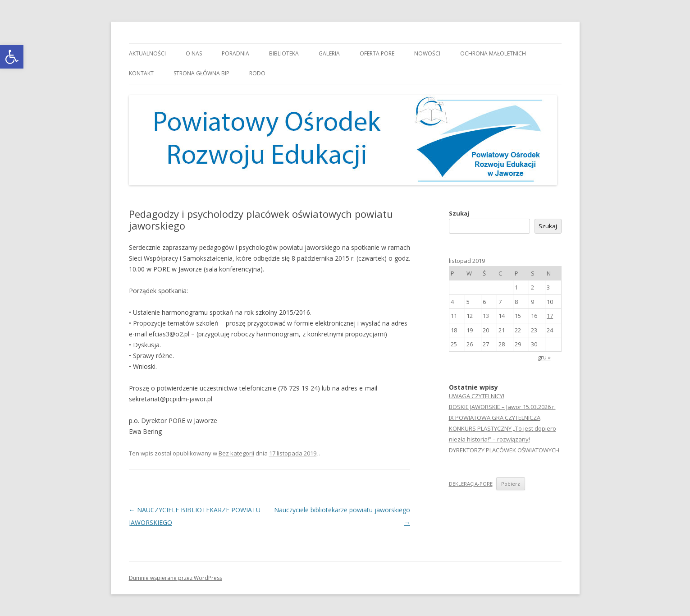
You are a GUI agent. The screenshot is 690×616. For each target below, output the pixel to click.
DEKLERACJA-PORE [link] (471, 484)
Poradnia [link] (235, 53)
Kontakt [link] (141, 73)
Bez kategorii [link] (236, 453)
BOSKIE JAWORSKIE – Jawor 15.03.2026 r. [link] (502, 407)
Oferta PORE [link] (377, 53)
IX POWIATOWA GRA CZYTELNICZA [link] (495, 418)
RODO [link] (257, 73)
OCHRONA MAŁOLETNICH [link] (493, 53)
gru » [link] (544, 357)
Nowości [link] (427, 53)
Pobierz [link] (511, 484)
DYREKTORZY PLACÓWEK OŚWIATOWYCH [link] (504, 450)
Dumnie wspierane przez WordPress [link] (176, 578)
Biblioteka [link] (284, 53)
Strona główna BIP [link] (201, 73)
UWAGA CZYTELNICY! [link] (477, 396)
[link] (12, 57)
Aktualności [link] (147, 53)
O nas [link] (194, 53)
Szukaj (459, 213)
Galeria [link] (329, 53)
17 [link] (550, 316)
